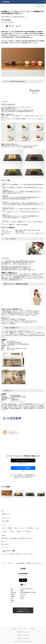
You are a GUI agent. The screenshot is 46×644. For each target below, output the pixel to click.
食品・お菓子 (6, 521)
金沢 (4, 528)
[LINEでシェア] (12, 26)
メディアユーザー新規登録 (23, 468)
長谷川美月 (30, 528)
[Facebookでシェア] (10, 26)
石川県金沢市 (5, 538)
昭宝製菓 (10, 528)
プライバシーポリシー (23, 629)
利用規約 (33, 629)
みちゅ (37, 528)
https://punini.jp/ (11, 350)
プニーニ (22, 528)
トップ (4, 563)
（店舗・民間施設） (13, 538)
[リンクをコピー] (20, 26)
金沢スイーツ (20, 531)
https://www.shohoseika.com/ (18, 401)
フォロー (23, 580)
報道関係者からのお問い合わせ (23, 632)
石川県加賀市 (22, 538)
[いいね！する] (3, 26)
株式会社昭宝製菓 (20, 563)
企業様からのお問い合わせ (23, 635)
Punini (16, 528)
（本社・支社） (30, 538)
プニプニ (12, 531)
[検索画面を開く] (44, 2)
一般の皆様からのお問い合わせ (23, 638)
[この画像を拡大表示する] (7, 494)
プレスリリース (11, 563)
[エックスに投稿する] (7, 26)
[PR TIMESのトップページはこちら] (6, 2)
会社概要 (13, 629)
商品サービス (6, 514)
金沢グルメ (29, 531)
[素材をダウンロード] (17, 26)
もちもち (5, 531)
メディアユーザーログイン (23, 460)
